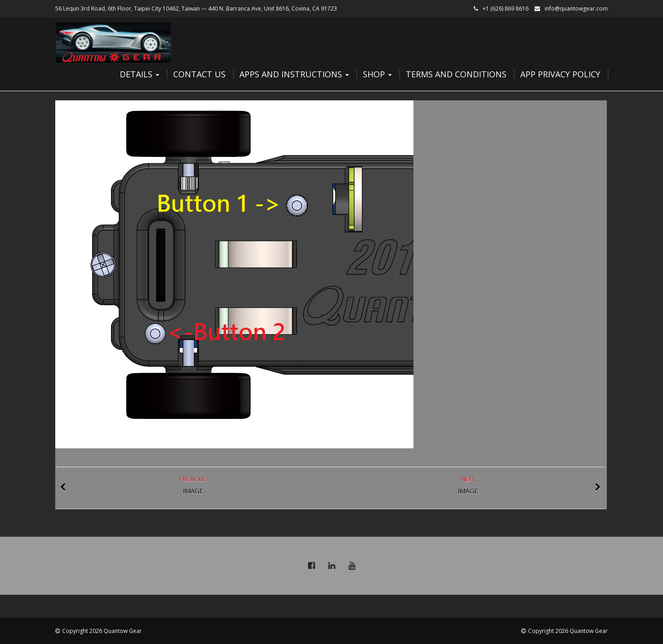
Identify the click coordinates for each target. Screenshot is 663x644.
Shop (377, 74)
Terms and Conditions (456, 74)
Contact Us (199, 74)
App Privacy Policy (560, 74)
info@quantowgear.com (576, 9)
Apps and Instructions (294, 74)
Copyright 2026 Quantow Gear (102, 631)
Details (140, 74)
